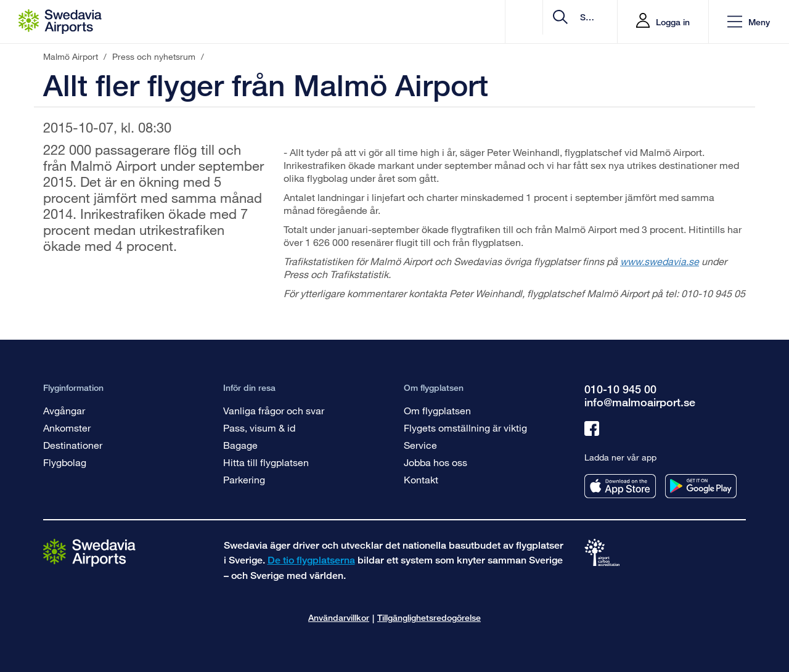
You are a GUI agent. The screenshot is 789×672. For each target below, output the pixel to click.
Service (420, 445)
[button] (749, 22)
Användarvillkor (339, 617)
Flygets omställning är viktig (465, 428)
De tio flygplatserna (311, 560)
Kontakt (421, 479)
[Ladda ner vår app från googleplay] (701, 486)
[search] (534, 22)
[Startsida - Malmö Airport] (60, 22)
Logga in (673, 22)
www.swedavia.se (660, 261)
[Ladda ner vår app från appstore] (620, 486)
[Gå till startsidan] (89, 552)
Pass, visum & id (259, 428)
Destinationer (73, 445)
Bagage (240, 445)
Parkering (244, 479)
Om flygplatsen (437, 410)
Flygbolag (65, 462)
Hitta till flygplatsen (266, 462)
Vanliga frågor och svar (274, 410)
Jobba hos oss (435, 462)
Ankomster (67, 428)
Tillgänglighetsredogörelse (429, 617)
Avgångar (64, 410)
